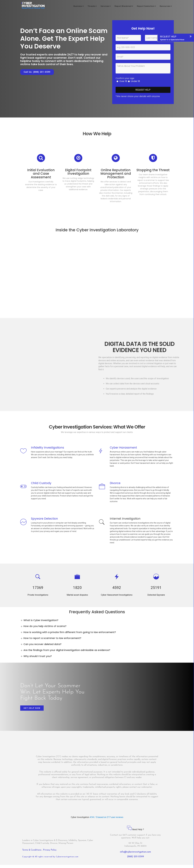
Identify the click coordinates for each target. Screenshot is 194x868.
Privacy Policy (50, 853)
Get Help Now (32, 711)
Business (79, 7)
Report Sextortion (146, 7)
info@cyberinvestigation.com (135, 855)
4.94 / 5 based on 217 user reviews (106, 820)
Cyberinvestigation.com (67, 860)
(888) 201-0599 (135, 860)
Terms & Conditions (32, 853)
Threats (92, 7)
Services (106, 7)
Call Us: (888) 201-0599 (37, 72)
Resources (166, 7)
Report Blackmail (124, 7)
